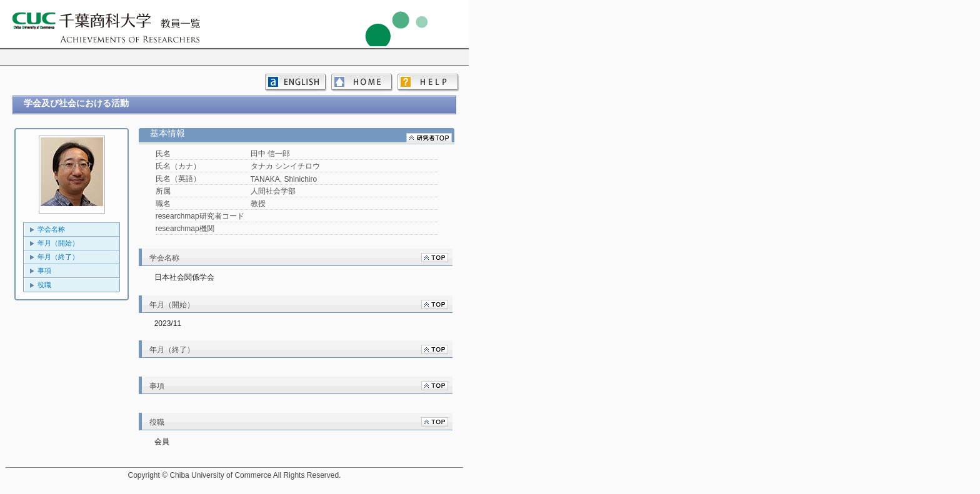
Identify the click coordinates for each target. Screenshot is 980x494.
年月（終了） (58, 257)
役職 (44, 285)
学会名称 (51, 229)
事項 (44, 270)
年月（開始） (58, 243)
